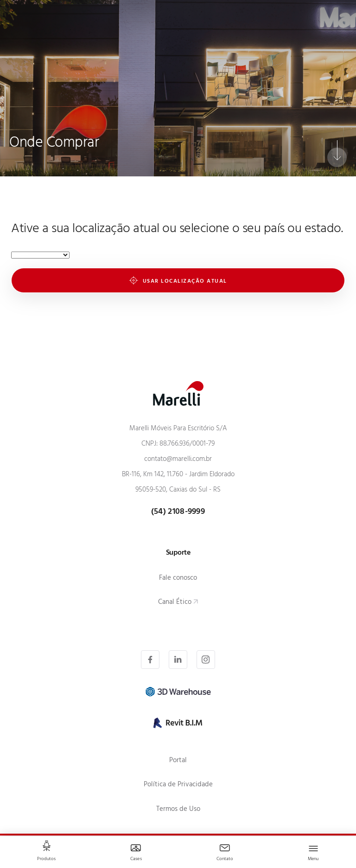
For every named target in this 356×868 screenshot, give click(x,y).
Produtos (46, 859)
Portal (178, 761)
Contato (225, 859)
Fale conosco (178, 579)
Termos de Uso (178, 810)
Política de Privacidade (178, 785)
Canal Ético (175, 603)
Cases (136, 859)
